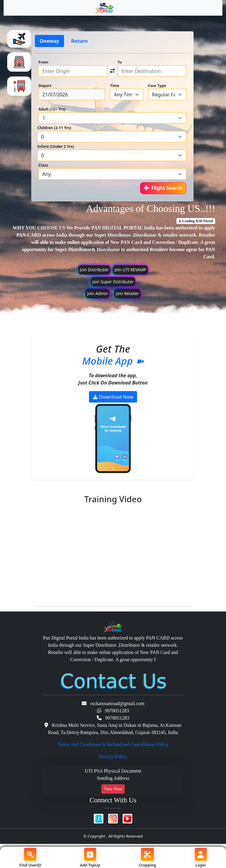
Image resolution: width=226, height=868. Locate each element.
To (120, 62)
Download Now (113, 397)
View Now (113, 789)
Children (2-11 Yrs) (54, 128)
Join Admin (98, 293)
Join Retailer (127, 293)
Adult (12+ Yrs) (52, 109)
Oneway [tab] (49, 41)
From (43, 62)
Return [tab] (79, 41)
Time (115, 86)
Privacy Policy (113, 756)
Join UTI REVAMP (130, 270)
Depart (45, 86)
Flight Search (163, 188)
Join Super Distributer (113, 282)
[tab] (19, 39)
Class (43, 165)
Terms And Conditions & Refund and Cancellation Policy (113, 744)
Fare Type (157, 86)
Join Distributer (94, 270)
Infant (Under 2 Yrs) (56, 146)
